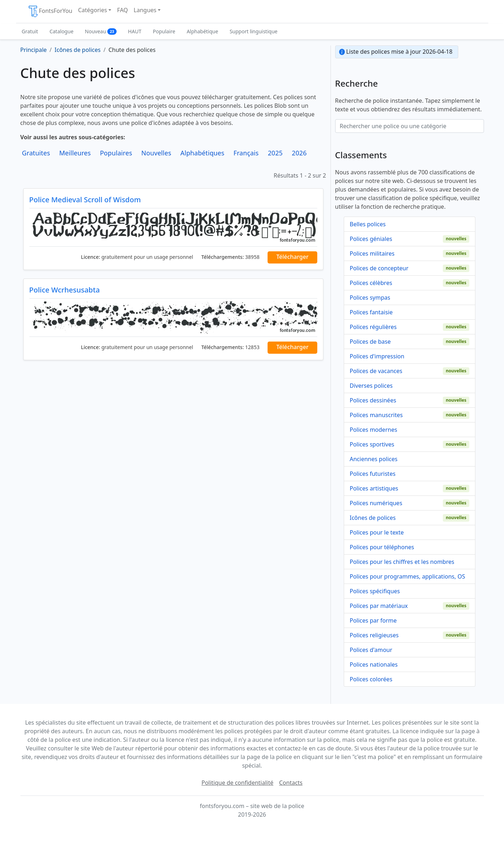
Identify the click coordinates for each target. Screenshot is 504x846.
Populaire (164, 31)
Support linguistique (254, 31)
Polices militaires (372, 253)
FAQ (122, 10)
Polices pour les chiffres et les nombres (402, 562)
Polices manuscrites (376, 415)
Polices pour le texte (377, 532)
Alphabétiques (202, 153)
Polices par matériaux (379, 606)
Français (246, 153)
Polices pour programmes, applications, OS (408, 576)
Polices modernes (374, 430)
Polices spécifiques (375, 591)
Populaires (116, 153)
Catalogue (61, 31)
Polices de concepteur (379, 268)
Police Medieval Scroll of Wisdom (85, 200)
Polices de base (370, 342)
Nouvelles (156, 153)
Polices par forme (373, 620)
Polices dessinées (373, 400)
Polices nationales (374, 664)
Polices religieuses (374, 635)
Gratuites (36, 153)
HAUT (135, 31)
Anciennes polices (374, 459)
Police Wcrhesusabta (65, 290)
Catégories (92, 10)
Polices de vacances (376, 371)
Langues (145, 10)
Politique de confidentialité (237, 783)
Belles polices (368, 224)
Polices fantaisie (371, 312)
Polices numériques (376, 503)
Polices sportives (372, 444)
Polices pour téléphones (382, 547)
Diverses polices (371, 386)
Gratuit (30, 31)
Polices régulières (373, 327)
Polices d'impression (377, 356)
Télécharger (292, 257)
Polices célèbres (371, 283)
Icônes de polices (373, 518)
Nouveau (101, 31)
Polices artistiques (374, 488)
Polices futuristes (373, 474)
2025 (275, 153)
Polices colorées (371, 679)
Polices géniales (371, 239)
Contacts (291, 783)
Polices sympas (370, 298)
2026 (299, 153)
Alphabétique (202, 31)
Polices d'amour (371, 650)
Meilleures (75, 153)
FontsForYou (50, 11)
